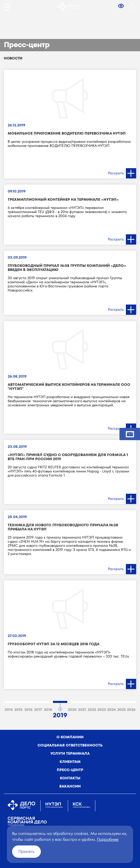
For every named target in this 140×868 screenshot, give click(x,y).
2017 (38, 710)
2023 (102, 710)
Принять (26, 851)
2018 (48, 710)
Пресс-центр (70, 770)
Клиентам (70, 762)
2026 (131, 710)
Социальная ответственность (70, 745)
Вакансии (70, 786)
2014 (9, 710)
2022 (92, 710)
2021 (82, 710)
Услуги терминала (70, 753)
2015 (18, 710)
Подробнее (108, 839)
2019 (60, 714)
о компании (70, 737)
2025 (122, 710)
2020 (72, 710)
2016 (28, 710)
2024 (111, 710)
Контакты (70, 778)
